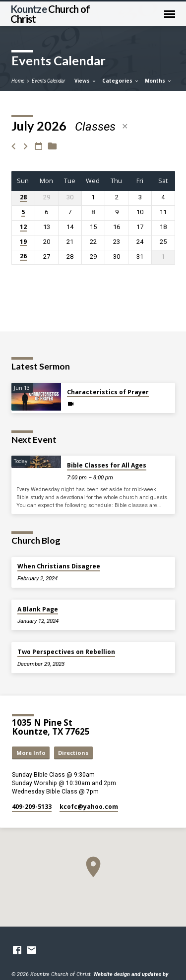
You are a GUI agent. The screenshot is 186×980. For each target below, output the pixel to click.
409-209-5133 (32, 807)
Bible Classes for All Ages (107, 465)
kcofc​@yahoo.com (89, 807)
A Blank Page (38, 609)
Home (18, 81)
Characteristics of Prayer (108, 392)
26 (23, 257)
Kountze (50, 14)
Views (86, 81)
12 (23, 227)
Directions (73, 753)
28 (23, 198)
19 (23, 242)
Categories (121, 81)
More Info (31, 753)
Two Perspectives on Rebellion (66, 652)
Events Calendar (48, 81)
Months (158, 81)
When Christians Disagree (59, 566)
